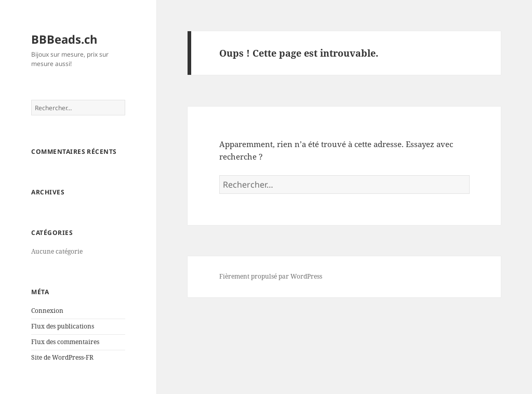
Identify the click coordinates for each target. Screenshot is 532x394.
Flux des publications (63, 326)
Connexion (47, 311)
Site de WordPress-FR (62, 357)
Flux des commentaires (65, 342)
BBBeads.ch (64, 39)
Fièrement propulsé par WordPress (271, 276)
